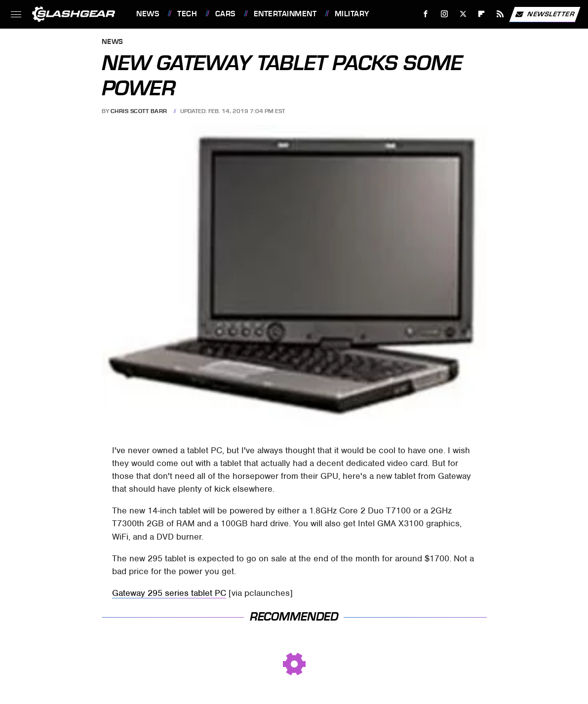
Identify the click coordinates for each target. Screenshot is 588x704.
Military (352, 14)
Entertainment (285, 14)
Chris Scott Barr (139, 111)
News (148, 14)
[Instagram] (445, 14)
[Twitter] (463, 14)
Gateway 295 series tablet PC (169, 593)
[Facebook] (426, 14)
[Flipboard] (482, 14)
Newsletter (545, 14)
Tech (187, 14)
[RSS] (500, 14)
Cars (225, 14)
